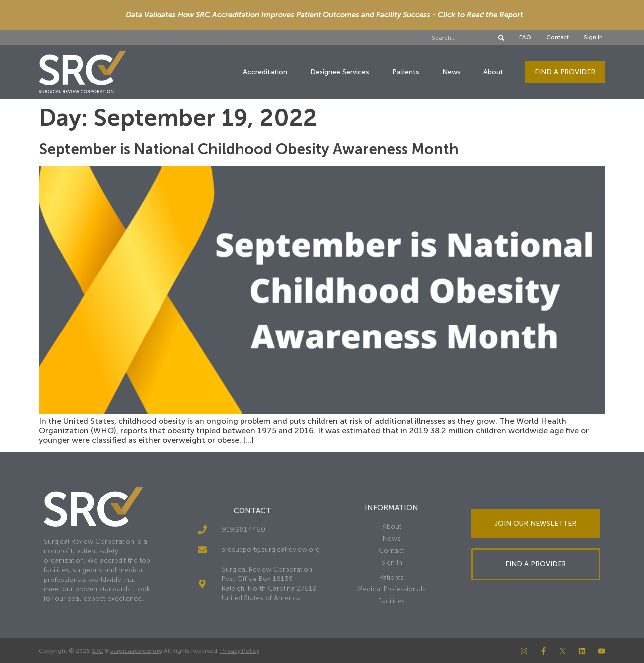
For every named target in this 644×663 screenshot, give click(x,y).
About (493, 72)
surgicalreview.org (136, 651)
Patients (406, 72)
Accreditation (265, 72)
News (451, 72)
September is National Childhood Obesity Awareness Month (249, 149)
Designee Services (340, 72)
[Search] (501, 38)
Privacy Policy (240, 651)
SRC (98, 651)
